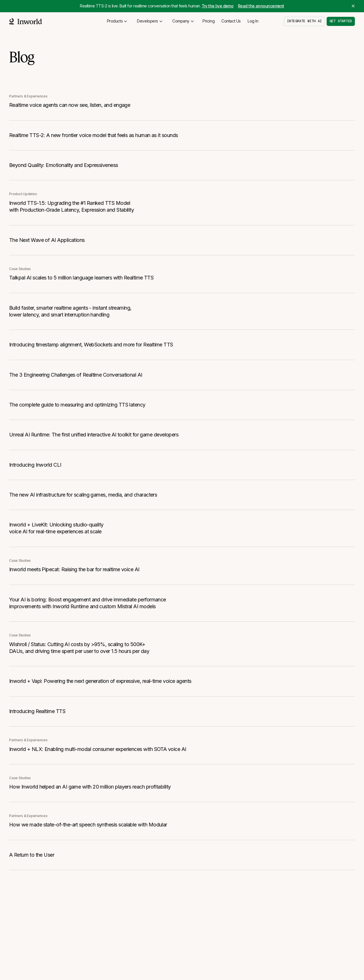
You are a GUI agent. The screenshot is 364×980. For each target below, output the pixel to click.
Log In (253, 21)
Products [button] (118, 21)
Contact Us (231, 21)
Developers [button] (150, 21)
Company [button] (183, 21)
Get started (341, 21)
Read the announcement (261, 6)
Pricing (209, 21)
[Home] (26, 21)
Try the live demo (218, 6)
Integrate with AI (304, 21)
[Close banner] (353, 6)
